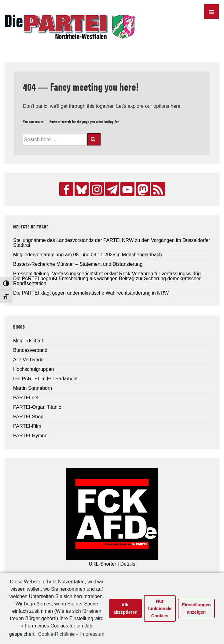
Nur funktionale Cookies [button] (160, 608)
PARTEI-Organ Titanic (37, 407)
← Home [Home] (51, 122)
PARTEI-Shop (28, 417)
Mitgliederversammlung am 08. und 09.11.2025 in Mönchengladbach (88, 255)
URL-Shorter (103, 564)
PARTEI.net (26, 398)
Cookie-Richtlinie (57, 634)
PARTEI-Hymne (30, 436)
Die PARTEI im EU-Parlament (45, 379)
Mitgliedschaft (28, 341)
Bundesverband (30, 350)
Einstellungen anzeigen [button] (196, 608)
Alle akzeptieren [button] (125, 608)
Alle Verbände (28, 360)
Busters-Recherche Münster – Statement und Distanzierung (78, 264)
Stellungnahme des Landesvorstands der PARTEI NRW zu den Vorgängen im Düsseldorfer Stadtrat (112, 243)
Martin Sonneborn (33, 388)
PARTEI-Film (27, 426)
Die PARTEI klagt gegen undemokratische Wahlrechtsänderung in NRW (91, 293)
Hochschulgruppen (33, 369)
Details (128, 564)
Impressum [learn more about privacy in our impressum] (92, 634)
